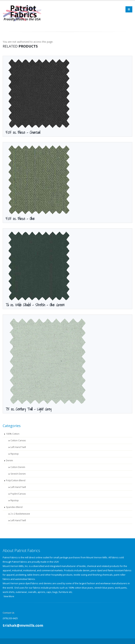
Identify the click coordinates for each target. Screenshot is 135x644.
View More (9, 596)
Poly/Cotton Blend (16, 480)
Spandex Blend (14, 506)
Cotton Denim (18, 466)
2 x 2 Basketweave (20, 513)
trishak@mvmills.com (23, 625)
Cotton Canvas (18, 440)
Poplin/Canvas (18, 493)
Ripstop (15, 453)
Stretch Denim (18, 473)
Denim (9, 460)
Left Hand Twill (18, 446)
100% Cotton (13, 433)
